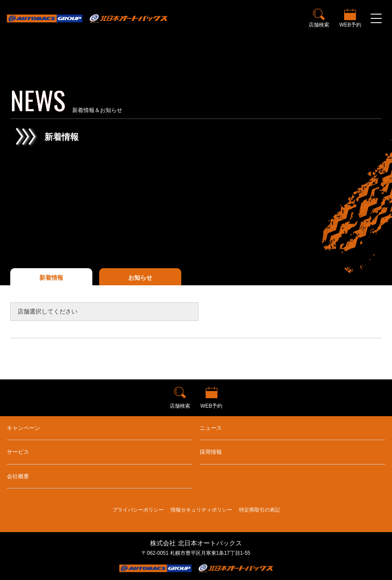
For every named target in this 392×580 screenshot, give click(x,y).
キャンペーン (24, 428)
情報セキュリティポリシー (201, 510)
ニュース (211, 428)
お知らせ (140, 278)
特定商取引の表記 (259, 510)
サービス (18, 452)
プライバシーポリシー (138, 510)
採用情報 (211, 452)
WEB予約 (350, 25)
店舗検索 (319, 25)
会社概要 (18, 476)
